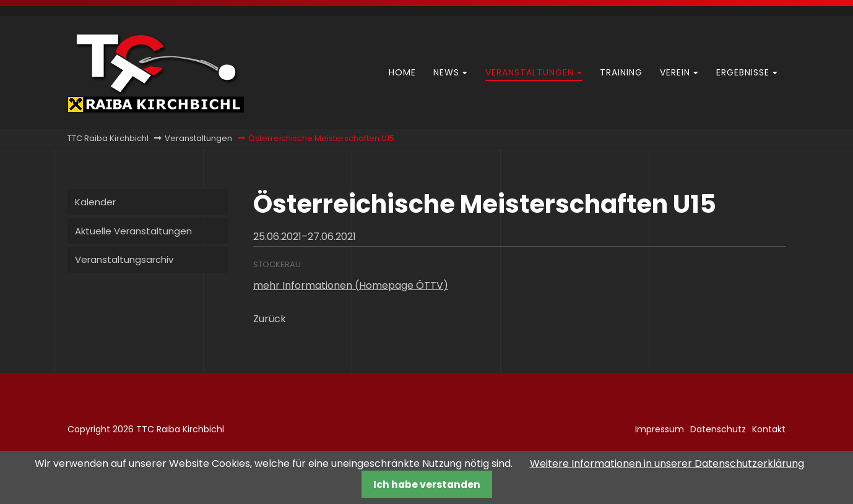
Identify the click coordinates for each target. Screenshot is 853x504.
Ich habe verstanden (427, 485)
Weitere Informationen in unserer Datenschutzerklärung (667, 463)
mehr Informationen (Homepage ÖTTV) (351, 285)
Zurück (270, 319)
